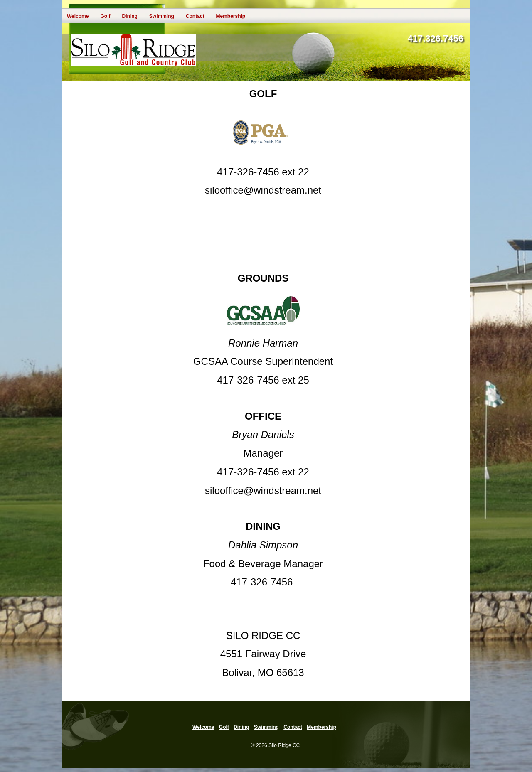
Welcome (78, 16)
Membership (230, 16)
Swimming (162, 16)
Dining (129, 16)
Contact (195, 16)
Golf (105, 16)
